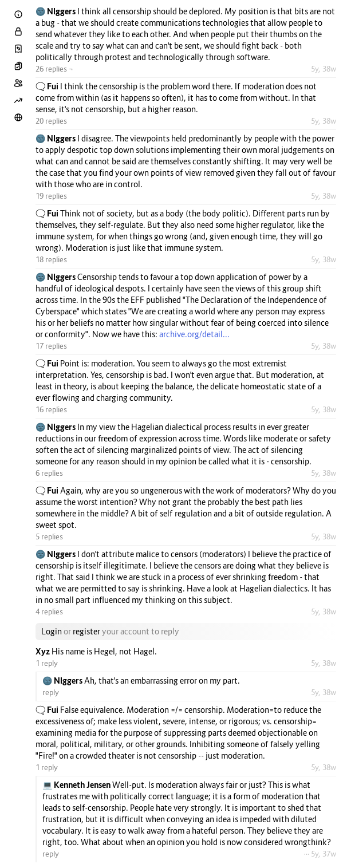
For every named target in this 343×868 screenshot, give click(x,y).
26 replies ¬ (54, 69)
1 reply (47, 663)
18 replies (51, 259)
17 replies (51, 346)
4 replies (49, 611)
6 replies (49, 473)
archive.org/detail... (194, 334)
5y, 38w (324, 69)
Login (52, 631)
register (86, 631)
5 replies (49, 536)
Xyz (44, 651)
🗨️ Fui (48, 86)
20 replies (51, 121)
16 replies (51, 409)
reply (51, 692)
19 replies (51, 196)
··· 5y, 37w (320, 854)
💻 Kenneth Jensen (77, 785)
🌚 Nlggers (56, 11)
